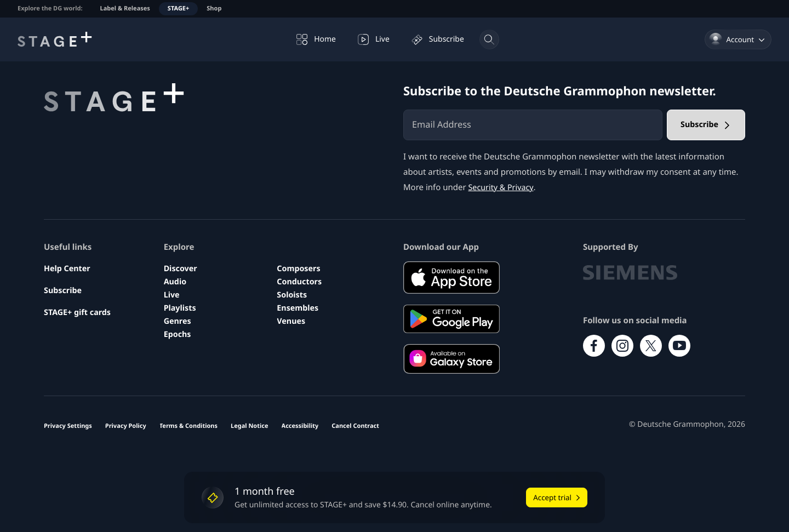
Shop (214, 8)
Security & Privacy (503, 187)
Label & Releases (125, 8)
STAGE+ (178, 8)
